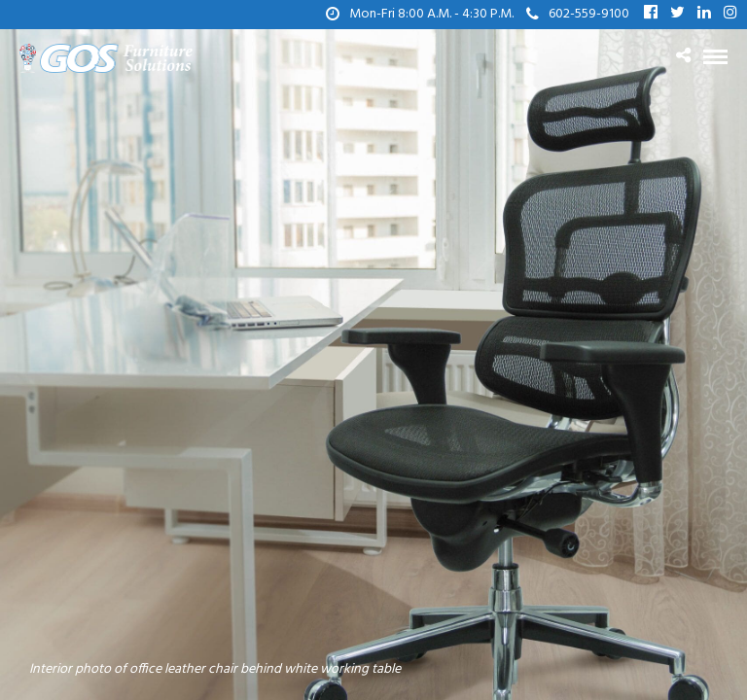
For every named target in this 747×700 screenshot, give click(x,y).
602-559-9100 (578, 14)
